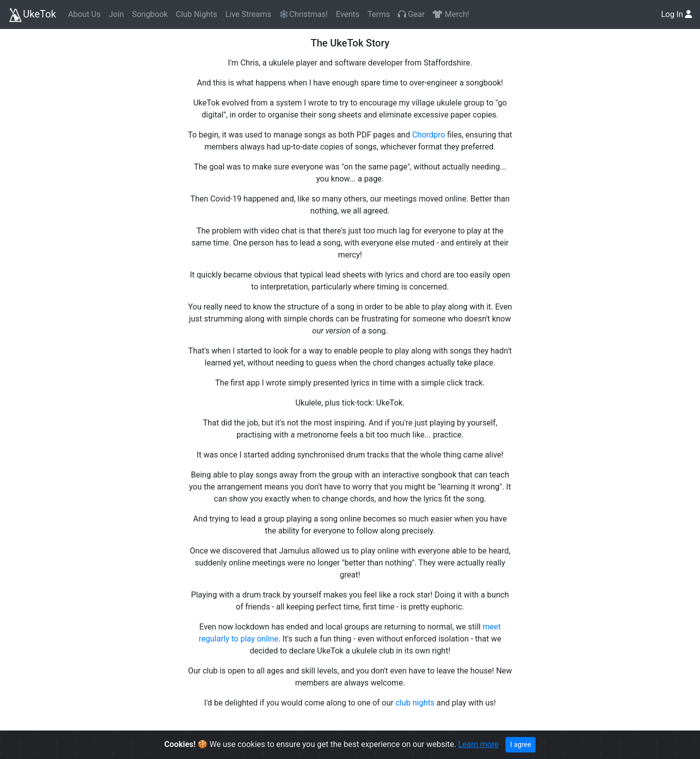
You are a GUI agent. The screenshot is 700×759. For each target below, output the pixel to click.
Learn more (478, 744)
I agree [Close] (520, 744)
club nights (415, 703)
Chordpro (428, 135)
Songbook (150, 14)
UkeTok (32, 15)
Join (116, 14)
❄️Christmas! (303, 14)
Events (348, 14)
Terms (379, 14)
